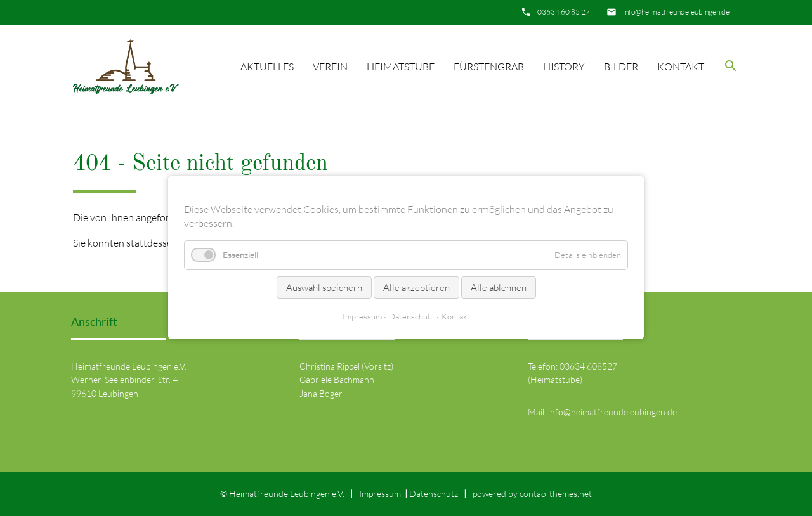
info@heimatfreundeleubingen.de (676, 12)
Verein (330, 67)
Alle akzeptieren (416, 287)
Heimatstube (401, 67)
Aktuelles (267, 67)
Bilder (621, 67)
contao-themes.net (556, 493)
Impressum (380, 493)
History (564, 67)
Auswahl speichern (324, 287)
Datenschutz (434, 493)
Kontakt (681, 67)
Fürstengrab (489, 67)
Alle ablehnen (499, 287)
